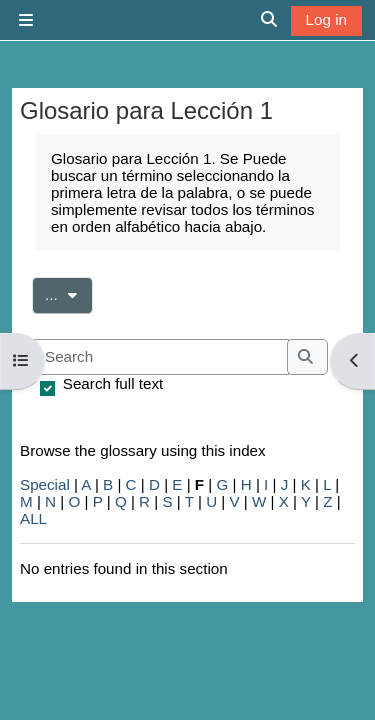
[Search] (160, 357)
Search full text (113, 383)
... (69, 293)
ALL (33, 518)
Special (45, 484)
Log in (326, 19)
